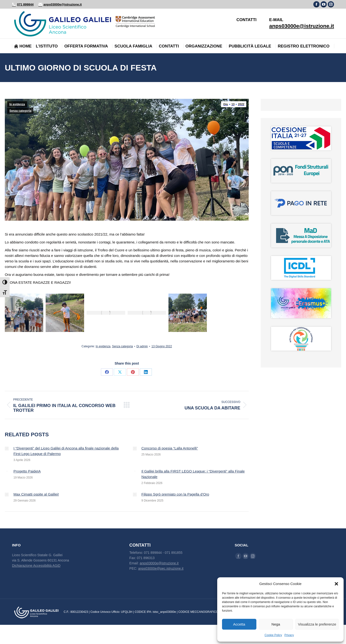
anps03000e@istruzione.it (60, 4)
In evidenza (17, 104)
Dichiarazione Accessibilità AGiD (36, 566)
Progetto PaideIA (27, 471)
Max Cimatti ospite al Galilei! (36, 494)
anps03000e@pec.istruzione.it (161, 568)
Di (142, 346)
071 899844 (23, 4)
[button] (336, 584)
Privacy (289, 635)
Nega (276, 624)
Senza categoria (20, 111)
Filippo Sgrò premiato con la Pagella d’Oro (175, 494)
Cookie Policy (273, 635)
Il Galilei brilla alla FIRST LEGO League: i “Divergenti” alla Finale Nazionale (193, 474)
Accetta (239, 624)
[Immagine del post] (7, 449)
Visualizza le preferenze (317, 624)
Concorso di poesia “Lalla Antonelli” (170, 448)
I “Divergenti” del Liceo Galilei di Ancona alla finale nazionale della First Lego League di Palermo (66, 451)
